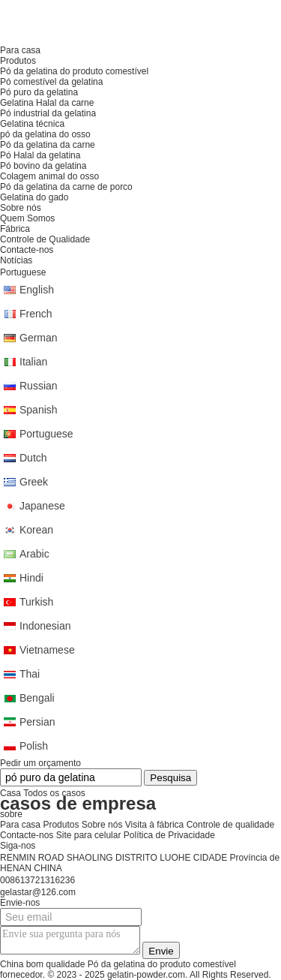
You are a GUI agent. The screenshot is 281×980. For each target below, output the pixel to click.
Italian (33, 362)
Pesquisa (170, 778)
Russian (39, 386)
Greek (34, 482)
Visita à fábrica (155, 825)
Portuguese (46, 434)
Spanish (39, 410)
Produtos (61, 825)
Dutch (33, 458)
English (37, 290)
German (39, 338)
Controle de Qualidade (45, 239)
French (36, 314)
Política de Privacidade (169, 835)
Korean (36, 530)
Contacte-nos (27, 835)
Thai (30, 674)
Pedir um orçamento (40, 763)
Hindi (31, 578)
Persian (37, 722)
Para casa (20, 825)
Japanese (42, 506)
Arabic (34, 554)
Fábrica (15, 229)
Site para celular (89, 835)
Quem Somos (27, 218)
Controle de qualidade (230, 825)
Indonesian (45, 626)
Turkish (36, 602)
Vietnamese (47, 650)
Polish (34, 746)
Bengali (37, 698)
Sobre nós (102, 825)
